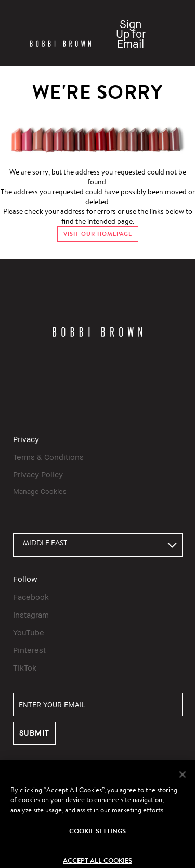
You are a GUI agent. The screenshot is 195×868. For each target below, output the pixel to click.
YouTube (29, 632)
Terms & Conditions (48, 457)
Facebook (31, 597)
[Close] (183, 780)
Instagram (31, 615)
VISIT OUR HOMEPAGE (98, 234)
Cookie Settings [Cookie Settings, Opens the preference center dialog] (97, 837)
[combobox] (98, 545)
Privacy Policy (38, 474)
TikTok (25, 667)
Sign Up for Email (131, 34)
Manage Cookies (40, 491)
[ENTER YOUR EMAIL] (98, 705)
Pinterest (29, 650)
